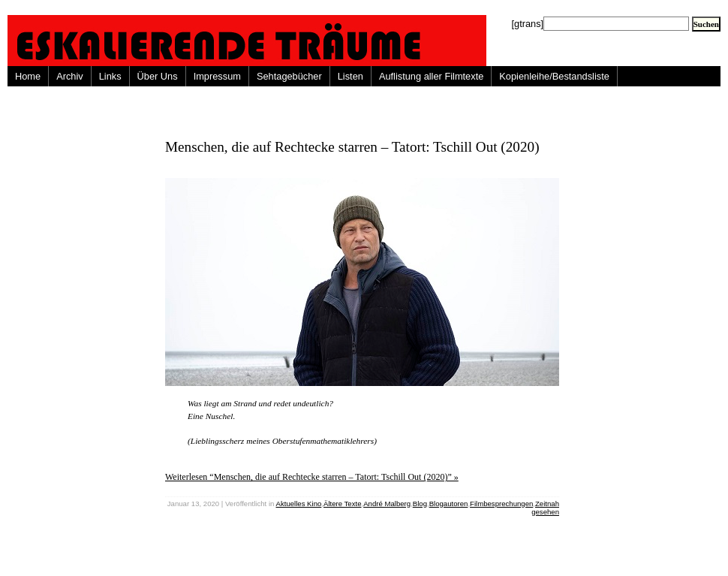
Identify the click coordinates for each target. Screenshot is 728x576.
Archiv (70, 76)
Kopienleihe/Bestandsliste (554, 76)
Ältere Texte (342, 504)
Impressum (217, 76)
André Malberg (387, 504)
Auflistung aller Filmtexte (431, 76)
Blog (420, 504)
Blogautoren (449, 504)
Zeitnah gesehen (545, 508)
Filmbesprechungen (501, 504)
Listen (350, 76)
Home (28, 76)
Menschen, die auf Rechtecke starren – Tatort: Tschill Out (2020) (352, 147)
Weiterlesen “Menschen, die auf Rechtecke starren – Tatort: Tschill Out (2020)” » (312, 477)
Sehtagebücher (289, 76)
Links (110, 76)
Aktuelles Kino (299, 504)
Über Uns (158, 76)
